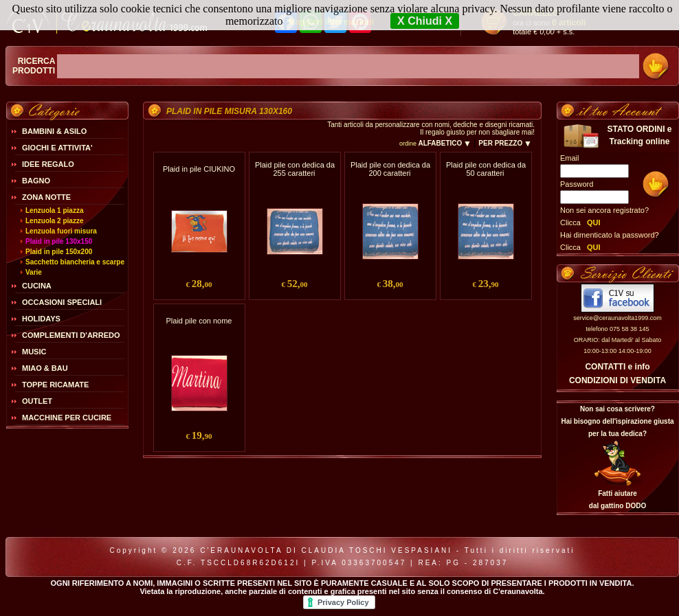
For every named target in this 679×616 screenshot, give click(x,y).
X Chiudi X (425, 21)
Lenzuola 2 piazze (54, 221)
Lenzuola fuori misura (61, 231)
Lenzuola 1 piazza (54, 210)
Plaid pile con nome (199, 321)
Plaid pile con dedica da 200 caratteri (390, 169)
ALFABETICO (444, 143)
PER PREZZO (505, 143)
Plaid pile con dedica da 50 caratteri (486, 169)
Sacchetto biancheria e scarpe (75, 262)
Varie (34, 272)
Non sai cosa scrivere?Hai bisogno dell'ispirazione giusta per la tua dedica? (617, 421)
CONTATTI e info (617, 367)
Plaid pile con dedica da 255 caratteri (295, 169)
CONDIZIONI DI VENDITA (617, 380)
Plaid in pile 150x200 (59, 252)
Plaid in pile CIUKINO (199, 169)
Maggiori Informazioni (331, 22)
